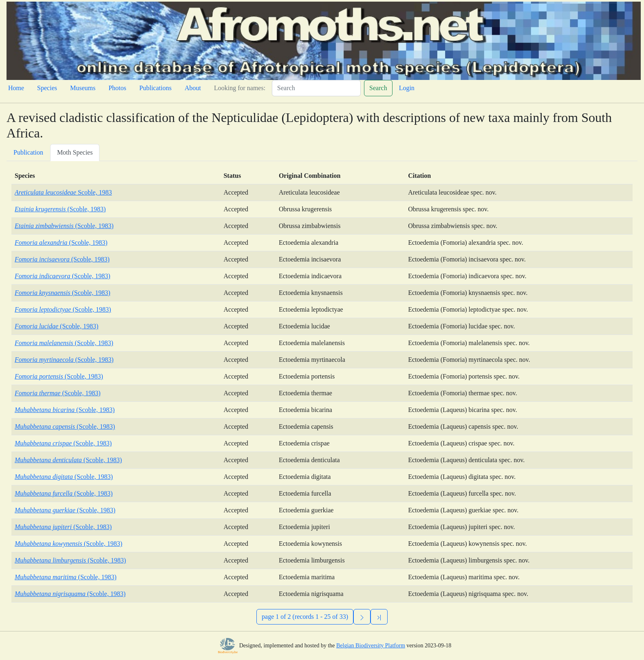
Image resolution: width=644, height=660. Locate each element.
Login (407, 88)
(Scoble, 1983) (60, 209)
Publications (155, 88)
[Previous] (379, 617)
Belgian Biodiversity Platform (371, 646)
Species (47, 88)
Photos (117, 88)
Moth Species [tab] (75, 152)
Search (378, 88)
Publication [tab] (28, 152)
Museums (83, 88)
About (193, 88)
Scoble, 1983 (63, 192)
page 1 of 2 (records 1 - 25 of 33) (305, 617)
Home (16, 88)
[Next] (362, 617)
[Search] (316, 88)
